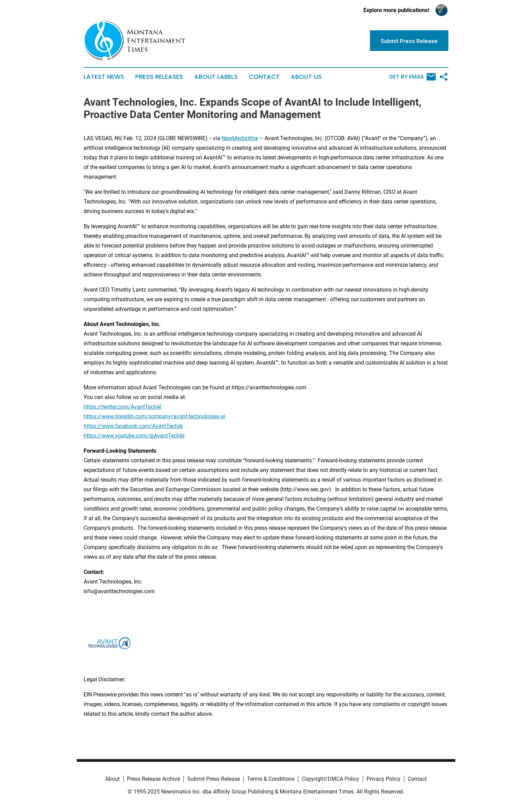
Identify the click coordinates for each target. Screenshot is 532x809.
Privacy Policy (384, 779)
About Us (306, 77)
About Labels (216, 77)
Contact (264, 77)
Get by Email (412, 77)
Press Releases (159, 77)
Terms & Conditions (271, 779)
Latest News (104, 77)
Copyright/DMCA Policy (331, 779)
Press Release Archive (153, 779)
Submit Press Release (214, 779)
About (113, 779)
